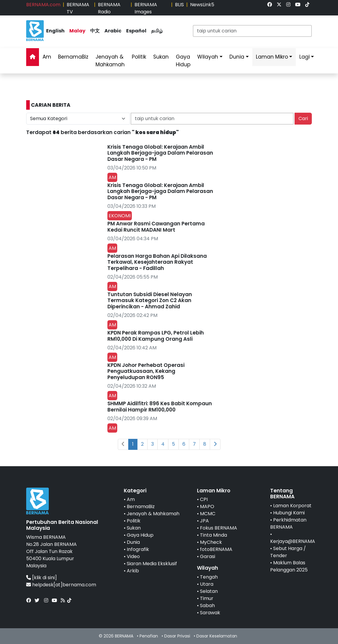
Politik (139, 57)
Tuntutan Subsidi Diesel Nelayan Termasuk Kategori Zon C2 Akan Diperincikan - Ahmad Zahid (150, 300)
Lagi (305, 57)
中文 (95, 31)
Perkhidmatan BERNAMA (288, 523)
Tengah (209, 577)
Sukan (161, 57)
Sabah (207, 605)
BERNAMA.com (43, 5)
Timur (207, 598)
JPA (204, 521)
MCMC (208, 514)
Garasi (208, 556)
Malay (77, 31)
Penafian (149, 636)
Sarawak (210, 613)
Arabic (113, 31)
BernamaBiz (73, 57)
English (55, 31)
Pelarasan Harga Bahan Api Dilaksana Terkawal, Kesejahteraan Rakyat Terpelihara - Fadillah (157, 262)
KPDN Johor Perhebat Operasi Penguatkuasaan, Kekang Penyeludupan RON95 (146, 371)
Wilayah (208, 57)
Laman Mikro (272, 57)
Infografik (138, 549)
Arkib (133, 571)
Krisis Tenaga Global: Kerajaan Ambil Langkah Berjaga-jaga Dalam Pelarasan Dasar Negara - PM (160, 153)
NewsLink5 (202, 5)
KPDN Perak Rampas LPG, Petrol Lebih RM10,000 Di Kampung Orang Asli (156, 336)
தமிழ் (157, 31)
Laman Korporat (292, 506)
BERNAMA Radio (109, 8)
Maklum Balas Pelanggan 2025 (289, 566)
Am (47, 57)
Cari (303, 118)
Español (136, 31)
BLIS (179, 5)
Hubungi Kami (289, 513)
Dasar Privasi (177, 636)
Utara (207, 584)
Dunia (237, 57)
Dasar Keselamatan (217, 636)
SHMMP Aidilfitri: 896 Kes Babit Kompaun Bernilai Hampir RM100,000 (160, 406)
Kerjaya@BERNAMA (293, 541)
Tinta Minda (213, 535)
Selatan (209, 591)
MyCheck (211, 542)
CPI (204, 499)
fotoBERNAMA (216, 549)
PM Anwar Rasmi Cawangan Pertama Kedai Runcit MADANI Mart (156, 227)
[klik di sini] (44, 578)
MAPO (207, 506)
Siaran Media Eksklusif (152, 564)
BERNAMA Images (146, 8)
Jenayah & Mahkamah (110, 61)
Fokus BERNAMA (219, 528)
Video (133, 556)
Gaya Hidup (183, 61)
